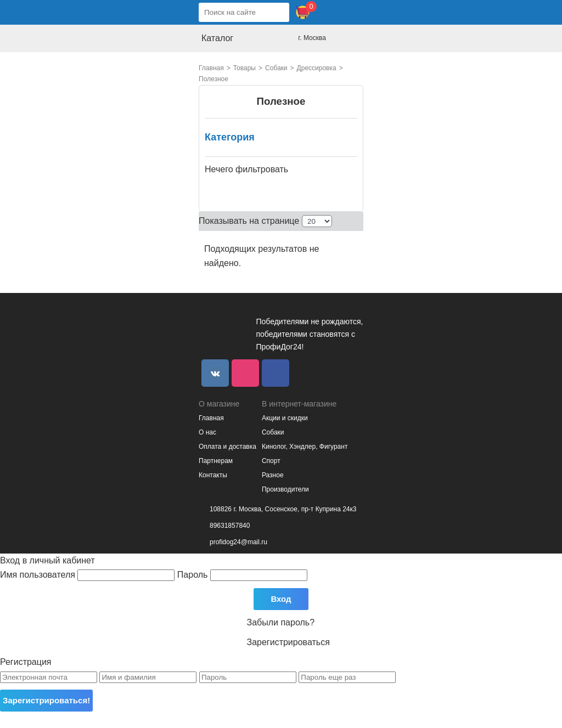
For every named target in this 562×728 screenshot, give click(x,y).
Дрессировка (317, 68)
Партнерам (216, 461)
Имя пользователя (89, 575)
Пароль (242, 575)
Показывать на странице (249, 221)
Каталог (217, 38)
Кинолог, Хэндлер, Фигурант (305, 447)
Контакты (213, 475)
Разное (273, 475)
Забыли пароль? (281, 622)
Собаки (276, 68)
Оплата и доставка (227, 447)
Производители (285, 489)
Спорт (271, 461)
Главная (211, 68)
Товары (245, 68)
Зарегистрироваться (288, 642)
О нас (207, 432)
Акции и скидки (285, 418)
